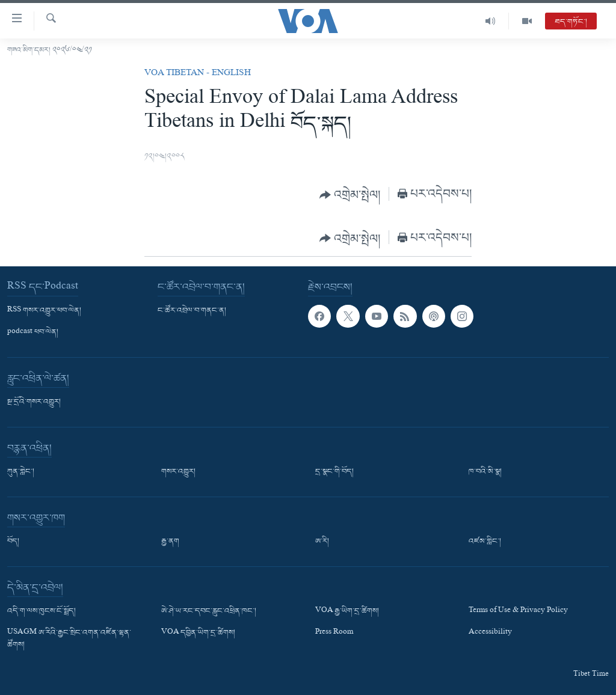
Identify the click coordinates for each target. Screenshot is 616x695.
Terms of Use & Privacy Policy (518, 611)
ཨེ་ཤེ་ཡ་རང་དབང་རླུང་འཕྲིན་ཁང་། (209, 611)
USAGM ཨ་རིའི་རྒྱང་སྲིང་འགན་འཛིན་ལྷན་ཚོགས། (69, 639)
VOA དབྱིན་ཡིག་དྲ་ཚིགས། (198, 633)
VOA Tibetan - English (198, 74)
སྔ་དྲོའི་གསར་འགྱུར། (34, 402)
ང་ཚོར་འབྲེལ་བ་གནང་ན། (192, 311)
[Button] (350, 195)
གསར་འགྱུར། (178, 472)
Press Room (334, 633)
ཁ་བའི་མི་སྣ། (485, 472)
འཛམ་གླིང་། (485, 542)
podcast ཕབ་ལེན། (33, 332)
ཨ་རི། (322, 542)
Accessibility (490, 633)
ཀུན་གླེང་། (21, 472)
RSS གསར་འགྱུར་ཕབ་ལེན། (44, 311)
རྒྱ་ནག (170, 542)
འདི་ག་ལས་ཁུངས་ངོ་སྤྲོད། (42, 611)
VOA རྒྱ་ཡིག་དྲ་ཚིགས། (347, 611)
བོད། (13, 542)
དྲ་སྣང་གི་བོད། (334, 472)
